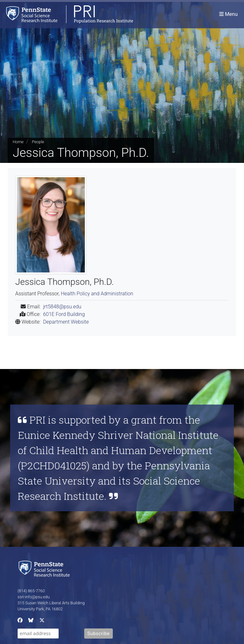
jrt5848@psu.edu (62, 307)
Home (18, 142)
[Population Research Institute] (67, 14)
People (38, 142)
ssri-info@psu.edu (34, 597)
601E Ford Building (64, 314)
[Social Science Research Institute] (45, 568)
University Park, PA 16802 (40, 609)
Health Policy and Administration (97, 294)
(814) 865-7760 (31, 591)
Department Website (66, 322)
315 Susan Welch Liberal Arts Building (51, 603)
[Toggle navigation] (228, 14)
